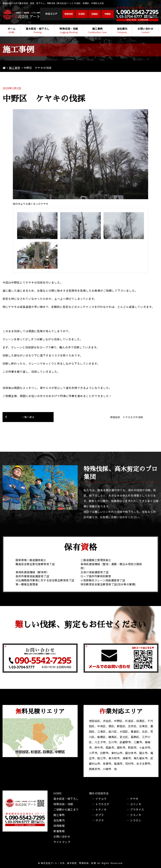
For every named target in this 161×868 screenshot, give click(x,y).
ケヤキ (134, 799)
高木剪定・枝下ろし (37, 30)
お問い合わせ (145, 30)
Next (144, 159)
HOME (57, 793)
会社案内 (122, 30)
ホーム (11, 30)
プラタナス (137, 809)
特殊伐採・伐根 (69, 30)
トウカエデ (102, 804)
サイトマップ (62, 842)
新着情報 (59, 831)
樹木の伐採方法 (99, 793)
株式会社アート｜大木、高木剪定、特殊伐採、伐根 (68, 863)
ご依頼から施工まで (66, 809)
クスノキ (136, 815)
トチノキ (101, 809)
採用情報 (59, 826)
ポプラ (100, 815)
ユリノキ (136, 804)
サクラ (100, 820)
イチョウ (101, 799)
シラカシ (136, 820)
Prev (17, 159)
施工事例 (97, 30)
